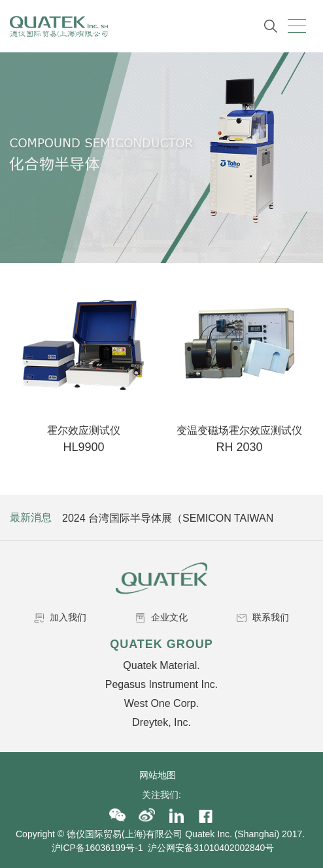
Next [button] (301, 518)
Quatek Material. (161, 665)
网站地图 (161, 775)
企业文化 (161, 617)
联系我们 (263, 617)
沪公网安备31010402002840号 (212, 848)
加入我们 (60, 617)
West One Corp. (161, 703)
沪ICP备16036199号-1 (97, 848)
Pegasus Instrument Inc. (162, 684)
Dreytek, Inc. (161, 722)
